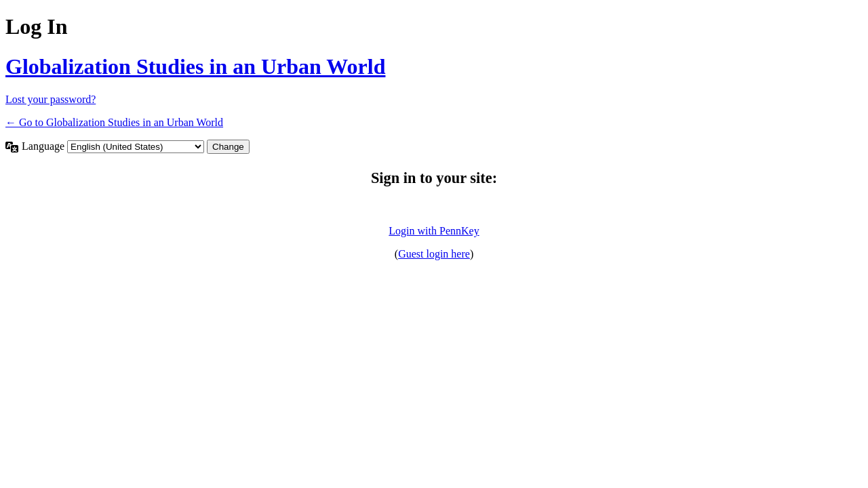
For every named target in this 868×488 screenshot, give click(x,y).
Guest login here (434, 254)
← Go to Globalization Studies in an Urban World (114, 122)
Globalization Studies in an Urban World (195, 66)
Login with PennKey (434, 231)
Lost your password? (51, 99)
